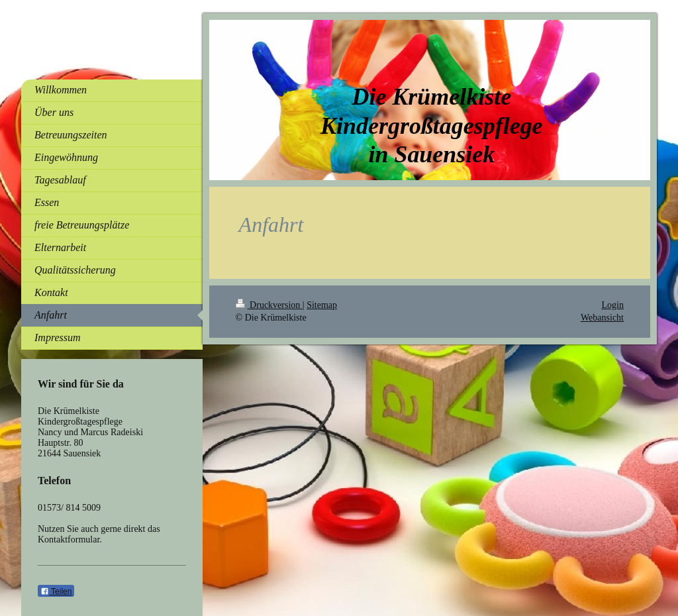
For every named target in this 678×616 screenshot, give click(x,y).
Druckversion (269, 305)
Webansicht (602, 318)
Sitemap (322, 305)
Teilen (56, 591)
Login (613, 305)
